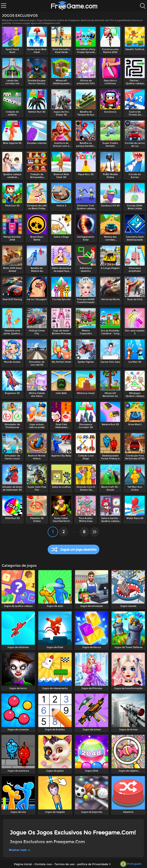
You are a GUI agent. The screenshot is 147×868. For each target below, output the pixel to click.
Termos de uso (65, 864)
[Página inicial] (74, 6)
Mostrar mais (20, 850)
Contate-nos (43, 864)
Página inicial (23, 864)
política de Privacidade (93, 864)
